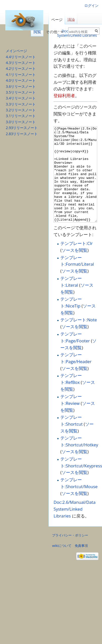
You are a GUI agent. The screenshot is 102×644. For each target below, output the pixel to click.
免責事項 (81, 565)
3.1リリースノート (21, 116)
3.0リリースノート (21, 122)
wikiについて (62, 565)
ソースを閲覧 (74, 269)
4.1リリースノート (21, 75)
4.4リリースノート (21, 57)
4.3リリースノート (21, 63)
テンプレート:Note (79, 339)
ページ (57, 20)
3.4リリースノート (21, 98)
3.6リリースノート (21, 86)
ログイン (91, 5)
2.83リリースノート (22, 134)
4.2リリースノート (21, 68)
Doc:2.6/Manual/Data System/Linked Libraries (74, 528)
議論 (71, 20)
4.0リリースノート (21, 80)
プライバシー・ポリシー (70, 554)
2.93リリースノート (22, 128)
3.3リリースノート (21, 104)
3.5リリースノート (21, 92)
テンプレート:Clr (76, 262)
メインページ (16, 51)
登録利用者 (64, 96)
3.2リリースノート (21, 110)
